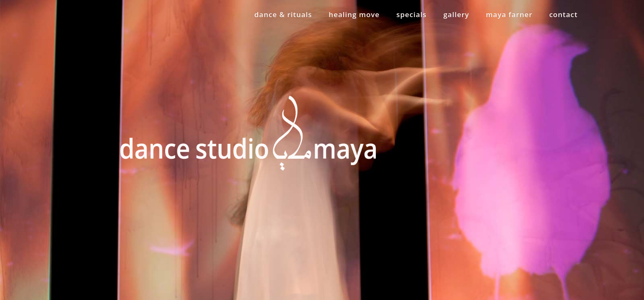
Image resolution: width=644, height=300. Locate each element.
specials (411, 14)
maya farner (509, 14)
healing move (354, 14)
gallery (456, 14)
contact (563, 14)
